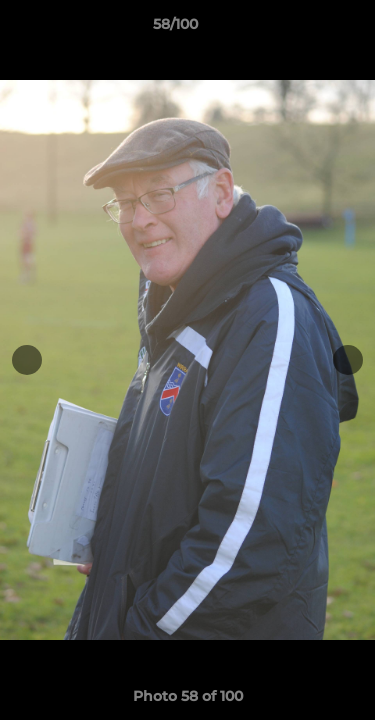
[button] (303, 29)
